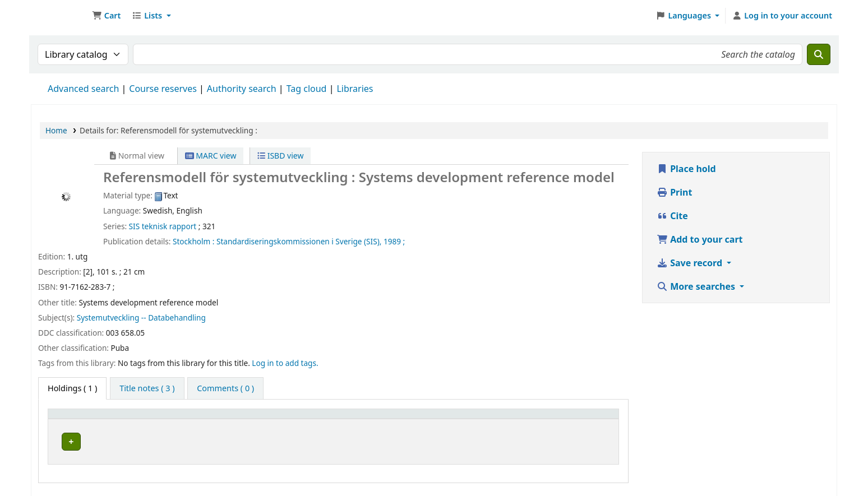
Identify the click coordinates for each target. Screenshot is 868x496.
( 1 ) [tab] (72, 388)
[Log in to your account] (782, 16)
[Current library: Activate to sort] (198, 419)
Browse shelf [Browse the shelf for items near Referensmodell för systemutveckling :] (437, 440)
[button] (106, 16)
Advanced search (83, 89)
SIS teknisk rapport (163, 226)
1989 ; (394, 241)
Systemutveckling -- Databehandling (141, 317)
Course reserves (163, 89)
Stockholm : (193, 241)
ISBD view (280, 156)
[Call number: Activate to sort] (407, 419)
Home (56, 130)
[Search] (819, 54)
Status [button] (570, 419)
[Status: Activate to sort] (585, 419)
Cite (672, 216)
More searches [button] (697, 286)
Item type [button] (72, 419)
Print (674, 192)
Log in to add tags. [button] (285, 363)
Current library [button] (169, 419)
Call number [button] (291, 419)
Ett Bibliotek (59, 16)
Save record (691, 263)
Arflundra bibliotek (179, 440)
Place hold (686, 169)
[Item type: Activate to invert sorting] (91, 419)
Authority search (242, 89)
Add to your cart (700, 239)
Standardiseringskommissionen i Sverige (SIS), (299, 241)
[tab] (147, 388)
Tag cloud (307, 89)
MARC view (211, 156)
